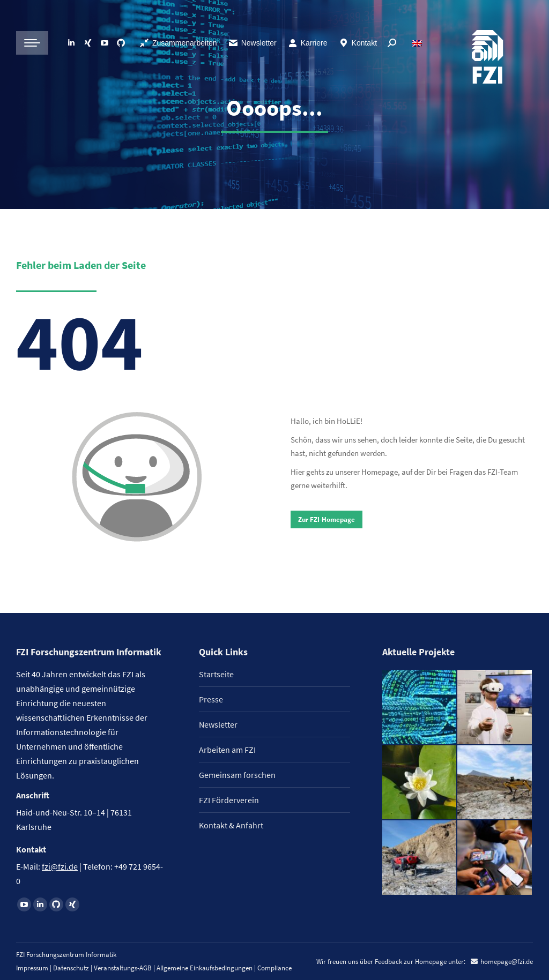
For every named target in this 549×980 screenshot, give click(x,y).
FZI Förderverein (229, 800)
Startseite (216, 674)
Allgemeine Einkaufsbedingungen (205, 968)
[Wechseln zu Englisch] (418, 43)
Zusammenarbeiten (178, 43)
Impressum (32, 968)
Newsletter (252, 43)
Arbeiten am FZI (227, 750)
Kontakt (358, 43)
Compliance (274, 968)
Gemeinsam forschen (237, 775)
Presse (211, 699)
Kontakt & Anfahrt (231, 825)
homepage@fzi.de (507, 962)
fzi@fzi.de (60, 866)
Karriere (307, 43)
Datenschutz (71, 968)
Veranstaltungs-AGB (123, 968)
